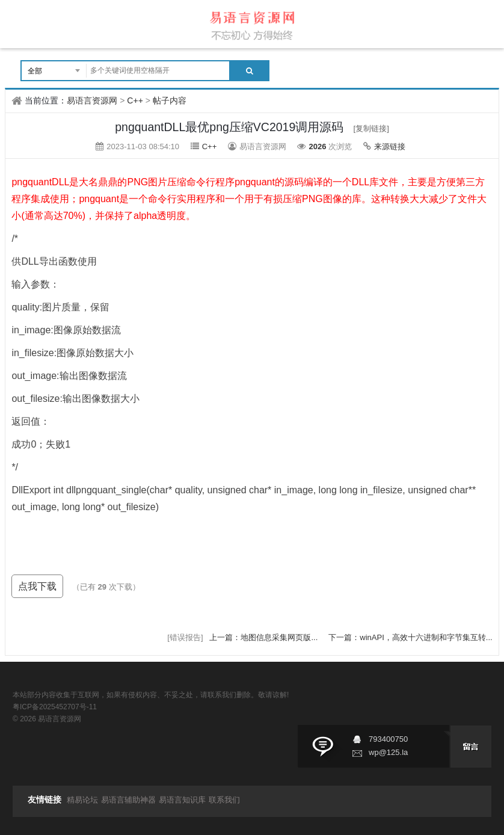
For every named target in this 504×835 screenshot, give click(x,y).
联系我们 (224, 800)
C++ (135, 100)
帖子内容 (170, 100)
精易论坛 (82, 800)
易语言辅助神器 (128, 800)
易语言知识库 (182, 800)
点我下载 (37, 586)
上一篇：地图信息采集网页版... (264, 637)
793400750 (388, 739)
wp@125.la (388, 752)
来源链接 (390, 146)
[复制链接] (371, 128)
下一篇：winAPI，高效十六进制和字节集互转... (410, 637)
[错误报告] (185, 637)
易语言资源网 (92, 100)
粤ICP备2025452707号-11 (55, 707)
